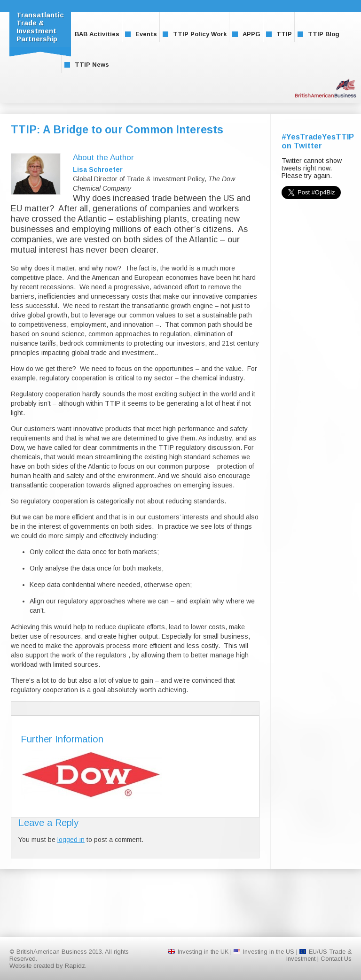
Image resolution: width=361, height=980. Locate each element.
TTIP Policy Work (195, 34)
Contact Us (336, 959)
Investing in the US (269, 952)
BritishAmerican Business (326, 88)
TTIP (279, 34)
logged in (71, 840)
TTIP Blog (318, 34)
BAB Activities (92, 34)
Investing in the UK (203, 952)
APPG (246, 34)
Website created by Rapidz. (48, 966)
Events (141, 34)
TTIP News (87, 65)
